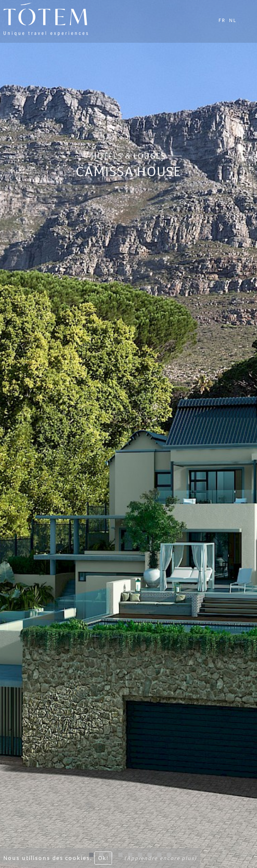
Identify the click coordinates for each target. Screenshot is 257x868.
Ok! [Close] (103, 860)
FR (222, 20)
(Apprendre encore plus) (161, 860)
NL (233, 20)
